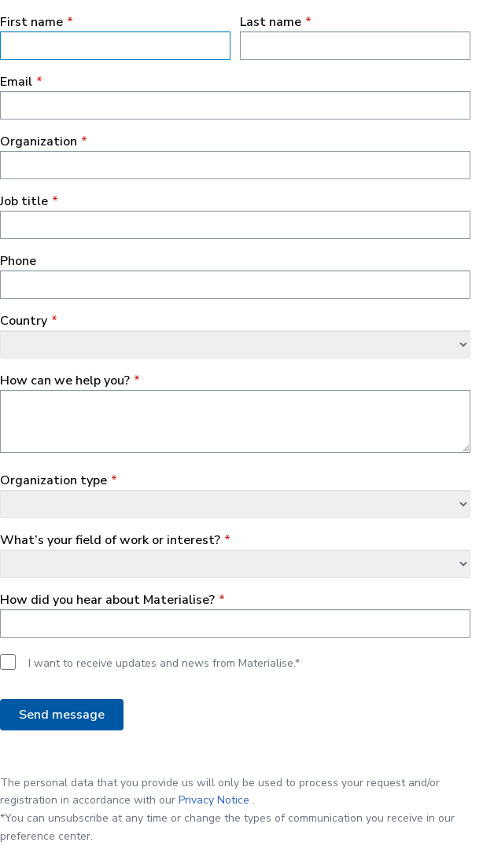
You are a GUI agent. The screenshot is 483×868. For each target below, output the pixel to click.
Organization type (53, 480)
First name (31, 22)
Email (16, 82)
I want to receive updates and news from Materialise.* (164, 663)
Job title (24, 201)
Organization (39, 142)
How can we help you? (65, 381)
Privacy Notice (214, 800)
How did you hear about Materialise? (107, 600)
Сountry (24, 321)
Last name (271, 22)
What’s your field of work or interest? (110, 540)
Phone (18, 261)
